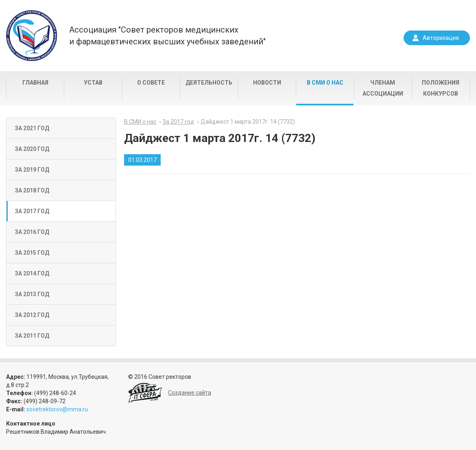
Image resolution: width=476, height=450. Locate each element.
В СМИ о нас (325, 83)
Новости (267, 83)
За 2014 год (32, 273)
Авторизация (441, 38)
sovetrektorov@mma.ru (57, 409)
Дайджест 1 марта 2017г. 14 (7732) (248, 122)
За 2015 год (32, 253)
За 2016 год (32, 232)
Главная (35, 83)
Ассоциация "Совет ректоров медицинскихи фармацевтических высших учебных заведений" (167, 36)
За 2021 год (32, 128)
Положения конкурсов (441, 88)
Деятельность (209, 83)
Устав (93, 83)
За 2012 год (32, 315)
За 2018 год (32, 190)
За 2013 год (32, 294)
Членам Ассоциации (383, 88)
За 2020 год (32, 149)
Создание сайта (190, 393)
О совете (151, 83)
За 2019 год (32, 170)
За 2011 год (32, 336)
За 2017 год (32, 211)
